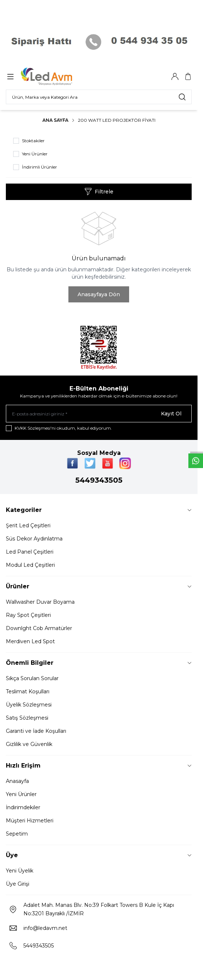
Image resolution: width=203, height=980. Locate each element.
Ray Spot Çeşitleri (28, 615)
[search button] (182, 97)
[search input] (99, 97)
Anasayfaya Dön (99, 294)
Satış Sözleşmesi (27, 718)
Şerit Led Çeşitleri (28, 525)
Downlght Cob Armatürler (39, 628)
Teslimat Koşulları (28, 691)
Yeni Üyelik (20, 871)
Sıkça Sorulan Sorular (32, 678)
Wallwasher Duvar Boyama (40, 602)
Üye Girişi (18, 884)
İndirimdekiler (23, 807)
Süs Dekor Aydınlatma (34, 539)
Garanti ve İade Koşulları (36, 731)
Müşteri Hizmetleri (30, 821)
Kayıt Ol (171, 414)
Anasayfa (17, 781)
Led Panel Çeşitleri (30, 552)
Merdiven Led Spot (30, 641)
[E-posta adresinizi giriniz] (99, 414)
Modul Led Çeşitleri (30, 565)
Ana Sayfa (55, 120)
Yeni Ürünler (21, 794)
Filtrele (99, 192)
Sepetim (17, 834)
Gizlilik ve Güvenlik (29, 744)
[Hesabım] (175, 76)
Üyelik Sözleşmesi (29, 705)
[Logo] (56, 76)
